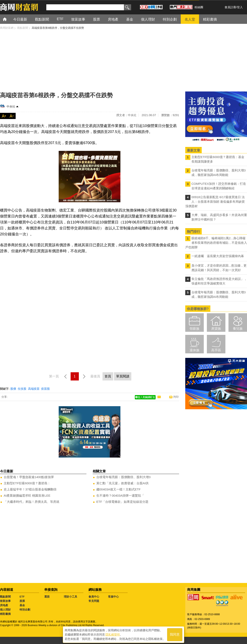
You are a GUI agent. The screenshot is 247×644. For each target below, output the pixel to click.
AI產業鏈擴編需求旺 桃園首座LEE (27, 495)
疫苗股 (45, 389)
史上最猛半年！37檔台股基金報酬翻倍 (30, 489)
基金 (22, 605)
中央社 (11, 106)
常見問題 (94, 601)
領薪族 (195, 329)
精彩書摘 (5, 614)
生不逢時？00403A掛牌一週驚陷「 (120, 495)
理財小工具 (70, 597)
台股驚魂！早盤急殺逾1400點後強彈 (29, 477)
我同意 (175, 634)
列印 (176, 397)
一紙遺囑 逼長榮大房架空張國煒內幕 (218, 256)
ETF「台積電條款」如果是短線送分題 (122, 502)
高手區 (216, 350)
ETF (22, 597)
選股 (47, 597)
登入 (240, 7)
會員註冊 (230, 7)
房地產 (4, 605)
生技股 (22, 389)
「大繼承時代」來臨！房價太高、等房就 (31, 502)
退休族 (195, 350)
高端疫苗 (34, 389)
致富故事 (5, 601)
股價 (13, 389)
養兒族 (238, 329)
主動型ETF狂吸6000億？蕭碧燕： (27, 483)
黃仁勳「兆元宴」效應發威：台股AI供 (122, 483)
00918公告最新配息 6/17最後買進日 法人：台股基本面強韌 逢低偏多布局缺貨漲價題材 (215, 202)
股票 (22, 601)
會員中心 (94, 597)
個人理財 (5, 610)
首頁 (9, 19)
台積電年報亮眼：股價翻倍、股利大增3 (123, 477)
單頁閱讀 (123, 376)
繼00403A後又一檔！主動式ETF (118, 489)
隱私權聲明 (113, 634)
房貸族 (216, 329)
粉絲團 (199, 7)
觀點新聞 (5, 597)
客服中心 (113, 597)
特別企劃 (25, 610)
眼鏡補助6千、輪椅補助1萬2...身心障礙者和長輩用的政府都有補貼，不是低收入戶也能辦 (216, 243)
